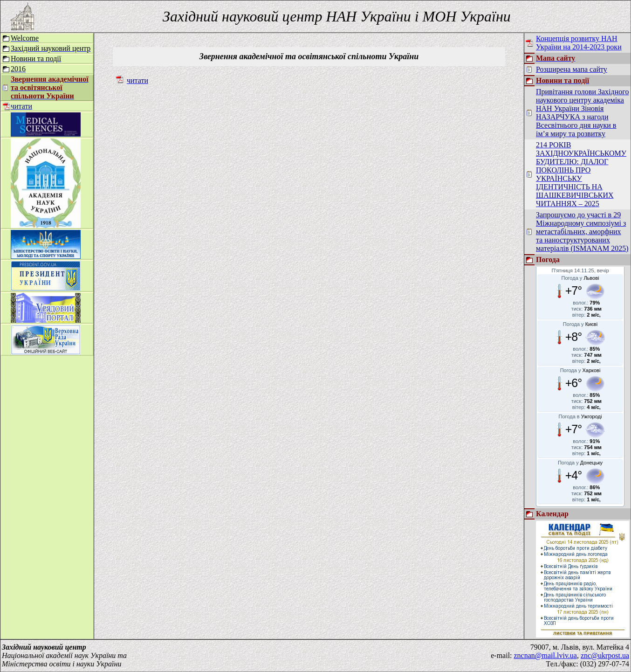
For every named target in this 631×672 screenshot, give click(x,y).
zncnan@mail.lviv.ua (545, 655)
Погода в (580, 416)
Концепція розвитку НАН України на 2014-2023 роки (579, 43)
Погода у (580, 278)
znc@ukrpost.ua (605, 655)
